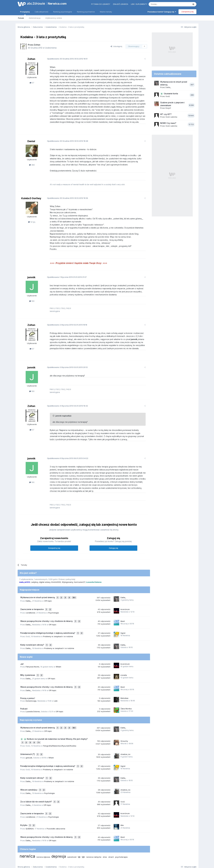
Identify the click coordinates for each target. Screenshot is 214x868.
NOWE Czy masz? (168, 123)
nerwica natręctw (94, 833)
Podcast (24, 697)
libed (123, 615)
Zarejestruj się (187, 12)
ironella (124, 665)
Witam (58, 658)
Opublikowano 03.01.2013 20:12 (65, 367)
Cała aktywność (41, 12)
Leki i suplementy (139, 4)
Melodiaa (124, 686)
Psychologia (53, 607)
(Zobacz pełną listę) (67, 576)
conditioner (30, 607)
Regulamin (80, 854)
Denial (31, 141)
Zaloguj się (113, 545)
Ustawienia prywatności (119, 854)
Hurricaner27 (79, 579)
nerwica (27, 832)
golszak (29, 742)
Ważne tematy (106, 12)
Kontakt (135, 854)
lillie (122, 803)
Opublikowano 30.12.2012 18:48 (65, 141)
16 (75, 594)
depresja (59, 833)
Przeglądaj (25, 13)
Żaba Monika (126, 697)
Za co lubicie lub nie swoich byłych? (36, 782)
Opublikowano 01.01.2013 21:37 (65, 277)
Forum (21, 18)
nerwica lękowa (43, 833)
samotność (72, 833)
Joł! (22, 655)
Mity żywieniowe (28, 665)
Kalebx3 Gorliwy (31, 198)
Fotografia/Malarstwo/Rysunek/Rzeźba (60, 732)
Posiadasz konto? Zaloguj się (162, 12)
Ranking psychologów (63, 12)
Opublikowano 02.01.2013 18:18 (65, 325)
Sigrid (123, 626)
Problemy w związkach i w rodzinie (58, 628)
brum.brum (125, 604)
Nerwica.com (57, 4)
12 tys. (32, 222)
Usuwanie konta (171, 94)
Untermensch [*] (28, 740)
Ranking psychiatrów (86, 12)
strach (111, 833)
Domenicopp (31, 689)
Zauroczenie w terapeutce (32, 605)
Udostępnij (116, 46)
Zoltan (37, 45)
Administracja (35, 18)
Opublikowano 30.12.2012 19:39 (65, 198)
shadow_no (125, 740)
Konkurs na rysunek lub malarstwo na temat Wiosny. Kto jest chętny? (57, 726)
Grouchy (124, 728)
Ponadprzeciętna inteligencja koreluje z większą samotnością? (48, 626)
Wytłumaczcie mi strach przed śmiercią (38, 594)
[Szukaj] (163, 4)
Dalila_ (28, 597)
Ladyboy (35, 579)
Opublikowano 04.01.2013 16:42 (65, 406)
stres (105, 833)
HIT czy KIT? (166, 114)
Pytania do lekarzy (101, 4)
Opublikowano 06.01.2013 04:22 (65, 458)
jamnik (31, 277)
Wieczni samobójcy (29, 771)
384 (32, 165)
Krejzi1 (168, 108)
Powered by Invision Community (107, 863)
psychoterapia (121, 833)
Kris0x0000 (56, 579)
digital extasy (45, 579)
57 (32, 83)
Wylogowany (67, 579)
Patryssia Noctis (32, 658)
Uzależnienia (51, 48)
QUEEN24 (30, 806)
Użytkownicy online (54, 18)
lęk (79, 833)
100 (32, 301)
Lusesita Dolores (33, 700)
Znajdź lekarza (121, 4)
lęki (83, 833)
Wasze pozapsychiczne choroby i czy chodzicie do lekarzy (47, 615)
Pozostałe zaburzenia (56, 806)
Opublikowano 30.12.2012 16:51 (65, 59)
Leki (56, 689)
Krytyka (24, 803)
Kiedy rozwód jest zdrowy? (32, 636)
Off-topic (48, 597)
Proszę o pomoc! (28, 687)
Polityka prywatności (96, 854)
